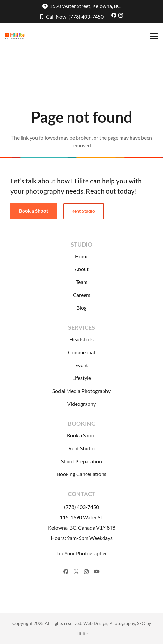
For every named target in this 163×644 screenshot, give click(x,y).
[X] (76, 571)
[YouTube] (97, 571)
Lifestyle (82, 378)
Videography (81, 404)
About (82, 269)
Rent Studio (81, 448)
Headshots (81, 339)
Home (82, 256)
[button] (154, 36)
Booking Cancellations (82, 474)
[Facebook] (114, 15)
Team (82, 282)
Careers (82, 295)
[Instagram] (121, 15)
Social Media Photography (81, 391)
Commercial (81, 352)
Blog (81, 308)
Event (82, 365)
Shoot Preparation (81, 461)
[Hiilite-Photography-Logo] (15, 36)
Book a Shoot (81, 435)
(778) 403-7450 (81, 507)
